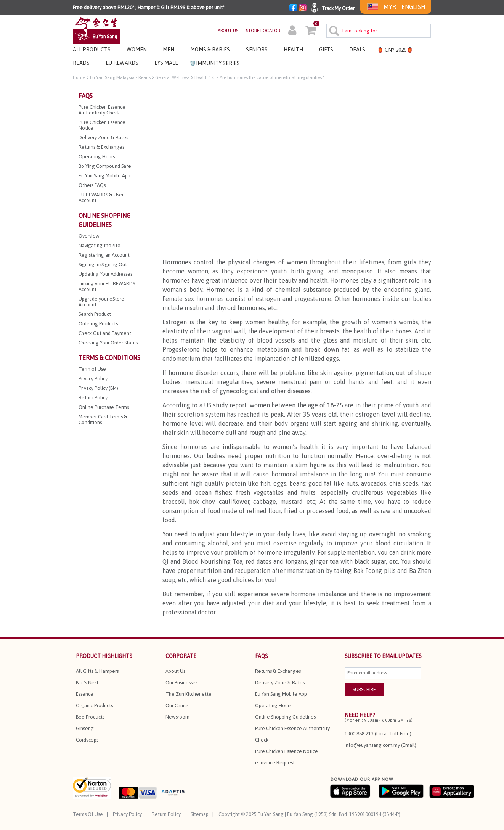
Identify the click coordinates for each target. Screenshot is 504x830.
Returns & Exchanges (278, 671)
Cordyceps (87, 740)
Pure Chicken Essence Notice (287, 751)
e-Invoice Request (275, 763)
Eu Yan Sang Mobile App (281, 694)
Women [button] (137, 50)
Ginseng (85, 728)
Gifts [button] (326, 50)
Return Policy (166, 814)
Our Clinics (177, 705)
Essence (85, 694)
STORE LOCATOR (263, 31)
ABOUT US (228, 31)
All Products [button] (92, 50)
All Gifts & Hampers (97, 671)
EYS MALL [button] (166, 63)
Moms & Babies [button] (210, 50)
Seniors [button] (257, 50)
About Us (175, 671)
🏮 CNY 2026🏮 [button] (395, 50)
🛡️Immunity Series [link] (215, 63)
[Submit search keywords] (333, 30)
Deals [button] (357, 50)
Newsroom (177, 717)
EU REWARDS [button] (122, 63)
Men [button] (169, 50)
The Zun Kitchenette (189, 694)
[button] (292, 31)
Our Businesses (181, 683)
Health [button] (293, 50)
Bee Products (90, 717)
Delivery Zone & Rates (280, 683)
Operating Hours (273, 705)
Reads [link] (81, 63)
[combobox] (379, 31)
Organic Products (94, 705)
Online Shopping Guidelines (285, 717)
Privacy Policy (127, 814)
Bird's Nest (87, 683)
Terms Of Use (88, 814)
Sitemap (200, 814)
